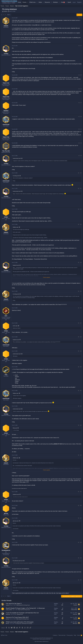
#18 (81, 337)
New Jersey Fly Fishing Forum (23, 620)
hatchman (8, 615)
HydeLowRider (9, 610)
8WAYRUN (48, 639)
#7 (81, 129)
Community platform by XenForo (41, 638)
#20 (81, 367)
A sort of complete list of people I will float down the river (22, 613)
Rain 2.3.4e (4, 635)
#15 (81, 292)
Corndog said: (16, 176)
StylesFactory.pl (45, 641)
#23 (81, 426)
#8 (81, 143)
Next (8, 15)
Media (40, 2)
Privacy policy (70, 635)
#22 (81, 407)
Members (55, 2)
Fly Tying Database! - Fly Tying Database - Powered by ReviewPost (29, 259)
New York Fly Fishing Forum (24, 610)
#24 (81, 456)
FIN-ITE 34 (75, 624)
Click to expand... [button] (47, 278)
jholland (8, 620)
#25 (81, 492)
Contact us (55, 635)
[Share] (79, 18)
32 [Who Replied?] (62, 623)
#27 (81, 519)
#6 (81, 117)
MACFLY (8, 624)
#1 (81, 18)
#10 (81, 173)
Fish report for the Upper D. (14, 604)
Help (75, 635)
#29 (81, 559)
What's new (32, 2)
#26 (81, 506)
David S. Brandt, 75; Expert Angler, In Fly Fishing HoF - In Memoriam (25, 609)
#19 (81, 351)
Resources (47, 2)
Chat (63, 2)
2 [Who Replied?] (63, 604)
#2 (81, 46)
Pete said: (15, 429)
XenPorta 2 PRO (36, 639)
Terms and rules (62, 635)
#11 (81, 189)
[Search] (69, 2)
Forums (24, 2)
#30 (81, 581)
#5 (81, 103)
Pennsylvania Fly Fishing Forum (23, 606)
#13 (81, 225)
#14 (81, 263)
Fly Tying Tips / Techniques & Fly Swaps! (24, 624)
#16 (81, 308)
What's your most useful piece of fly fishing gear (20, 623)
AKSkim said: (16, 228)
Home (19, 2)
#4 (81, 89)
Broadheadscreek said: (18, 561)
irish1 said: (15, 326)
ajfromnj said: (16, 522)
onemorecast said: (17, 159)
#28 (81, 543)
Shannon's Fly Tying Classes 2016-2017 (17, 618)
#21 (81, 391)
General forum (20, 615)
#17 (81, 323)
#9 (81, 156)
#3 (81, 75)
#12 (81, 209)
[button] (28, 2)
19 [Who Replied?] (62, 613)
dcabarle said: (16, 266)
